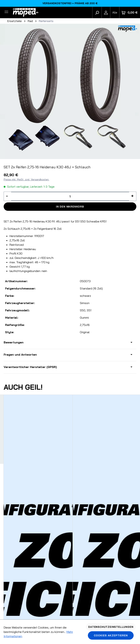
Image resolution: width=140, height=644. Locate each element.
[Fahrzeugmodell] (115, 12)
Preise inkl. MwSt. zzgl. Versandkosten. (26, 179)
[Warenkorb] (130, 12)
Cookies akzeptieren (111, 635)
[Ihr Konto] (106, 12)
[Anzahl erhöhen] (133, 196)
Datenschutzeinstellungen (111, 627)
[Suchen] (97, 12)
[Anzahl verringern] (7, 196)
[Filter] (6, 12)
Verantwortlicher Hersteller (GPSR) (30, 367)
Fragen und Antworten (20, 355)
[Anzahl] (70, 196)
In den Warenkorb (70, 207)
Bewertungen (14, 342)
